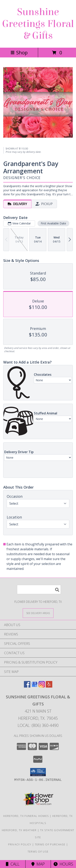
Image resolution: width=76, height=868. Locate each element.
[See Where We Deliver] (38, 613)
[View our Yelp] (49, 686)
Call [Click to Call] (13, 864)
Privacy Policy (20, 844)
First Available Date (53, 223)
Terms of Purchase (50, 844)
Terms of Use (38, 852)
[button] (38, 772)
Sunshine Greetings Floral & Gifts (38, 24)
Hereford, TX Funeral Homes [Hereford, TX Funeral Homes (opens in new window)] (26, 816)
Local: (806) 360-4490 (38, 725)
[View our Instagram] (42, 686)
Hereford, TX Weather (19, 830)
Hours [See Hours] (63, 864)
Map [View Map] (38, 864)
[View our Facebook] (27, 686)
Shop (19, 52)
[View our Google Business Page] (34, 686)
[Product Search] (39, 589)
